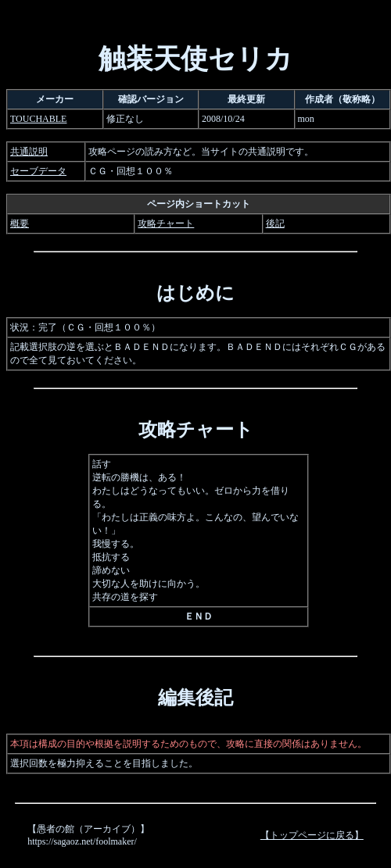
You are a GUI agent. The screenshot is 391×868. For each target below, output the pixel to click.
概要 (20, 223)
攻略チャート (166, 223)
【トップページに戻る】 (312, 835)
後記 (275, 223)
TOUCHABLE (38, 119)
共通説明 (29, 152)
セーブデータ (38, 171)
